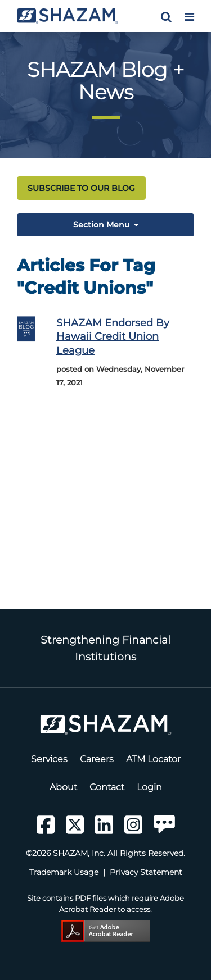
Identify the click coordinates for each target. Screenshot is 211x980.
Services (49, 759)
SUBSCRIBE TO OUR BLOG (81, 188)
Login (149, 787)
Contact (107, 787)
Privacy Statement (146, 872)
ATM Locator (153, 759)
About (63, 787)
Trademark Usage (64, 872)
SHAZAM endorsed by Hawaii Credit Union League (113, 336)
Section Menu (101, 225)
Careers (97, 759)
